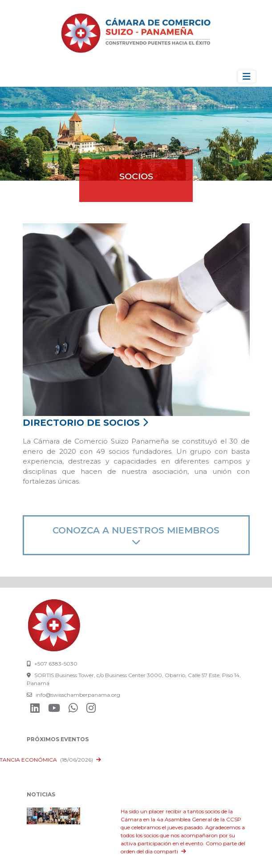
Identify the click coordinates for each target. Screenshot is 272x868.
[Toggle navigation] (247, 77)
